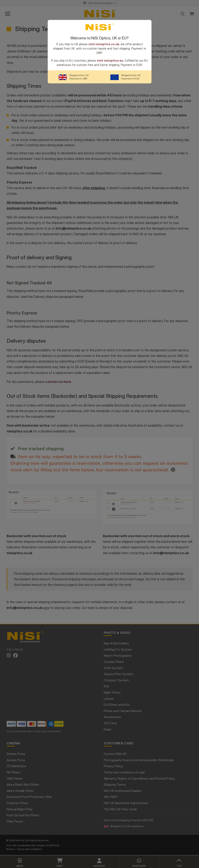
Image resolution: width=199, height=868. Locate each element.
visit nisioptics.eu (110, 60)
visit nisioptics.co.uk (104, 44)
